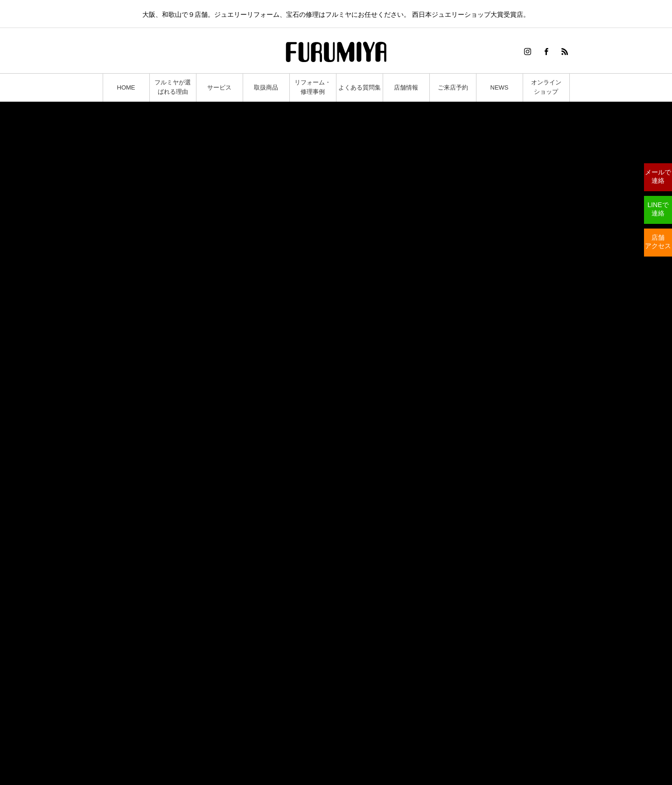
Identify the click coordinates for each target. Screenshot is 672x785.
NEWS (500, 87)
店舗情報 (406, 87)
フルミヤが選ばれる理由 (173, 87)
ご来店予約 (453, 87)
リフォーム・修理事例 (313, 87)
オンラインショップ (546, 87)
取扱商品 (266, 87)
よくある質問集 (360, 87)
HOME (126, 87)
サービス (219, 87)
